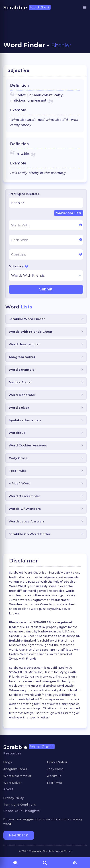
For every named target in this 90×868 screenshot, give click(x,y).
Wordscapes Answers (27, 521)
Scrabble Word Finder (27, 319)
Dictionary (18, 266)
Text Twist (17, 471)
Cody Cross (18, 458)
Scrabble (27, 8)
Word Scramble (22, 370)
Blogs (8, 762)
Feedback (19, 835)
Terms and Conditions (20, 805)
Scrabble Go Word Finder (30, 534)
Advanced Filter (69, 213)
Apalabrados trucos (25, 420)
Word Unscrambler (24, 344)
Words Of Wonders (25, 509)
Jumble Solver (20, 382)
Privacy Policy (13, 798)
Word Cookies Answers (28, 445)
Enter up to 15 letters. (24, 194)
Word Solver (19, 408)
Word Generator (22, 395)
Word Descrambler (24, 496)
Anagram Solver (22, 357)
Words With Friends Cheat (31, 332)
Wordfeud (17, 433)
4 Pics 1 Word (20, 483)
